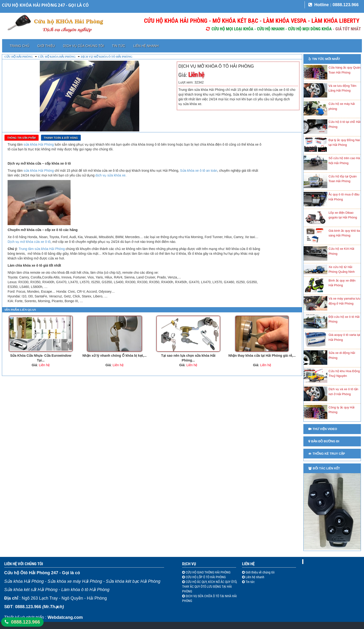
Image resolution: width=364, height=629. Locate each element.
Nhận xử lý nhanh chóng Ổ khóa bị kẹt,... (115, 356)
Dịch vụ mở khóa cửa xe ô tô (29, 242)
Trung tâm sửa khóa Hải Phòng (42, 249)
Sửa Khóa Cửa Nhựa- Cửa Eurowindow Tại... (41, 358)
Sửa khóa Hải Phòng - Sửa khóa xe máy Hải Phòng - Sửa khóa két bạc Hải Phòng (82, 581)
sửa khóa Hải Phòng (39, 144)
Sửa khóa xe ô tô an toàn (198, 171)
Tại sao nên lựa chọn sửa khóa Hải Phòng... (188, 358)
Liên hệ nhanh (146, 46)
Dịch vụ (189, 564)
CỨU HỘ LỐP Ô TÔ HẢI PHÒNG (205, 577)
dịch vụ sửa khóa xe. (111, 175)
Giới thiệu (46, 46)
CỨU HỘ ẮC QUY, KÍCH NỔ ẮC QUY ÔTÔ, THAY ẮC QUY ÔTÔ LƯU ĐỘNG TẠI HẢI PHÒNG (210, 587)
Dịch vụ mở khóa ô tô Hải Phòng (107, 57)
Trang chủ (20, 46)
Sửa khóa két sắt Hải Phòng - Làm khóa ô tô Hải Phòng (57, 590)
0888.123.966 (26, 622)
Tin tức (119, 46)
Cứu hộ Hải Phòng (19, 57)
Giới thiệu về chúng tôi (260, 572)
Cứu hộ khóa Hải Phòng (57, 57)
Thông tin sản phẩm (22, 138)
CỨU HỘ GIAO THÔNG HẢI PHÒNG (208, 572)
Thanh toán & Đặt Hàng (61, 138)
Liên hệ (248, 564)
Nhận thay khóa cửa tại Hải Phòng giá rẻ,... (262, 356)
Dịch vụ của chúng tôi (83, 46)
